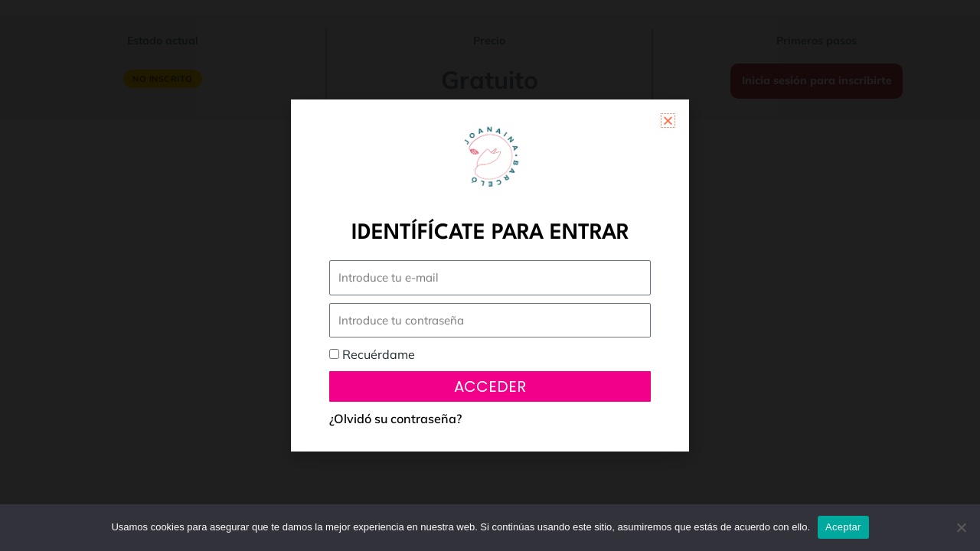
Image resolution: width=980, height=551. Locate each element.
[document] (490, 275)
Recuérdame (372, 354)
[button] (668, 121)
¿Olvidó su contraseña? (395, 419)
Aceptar (843, 527)
